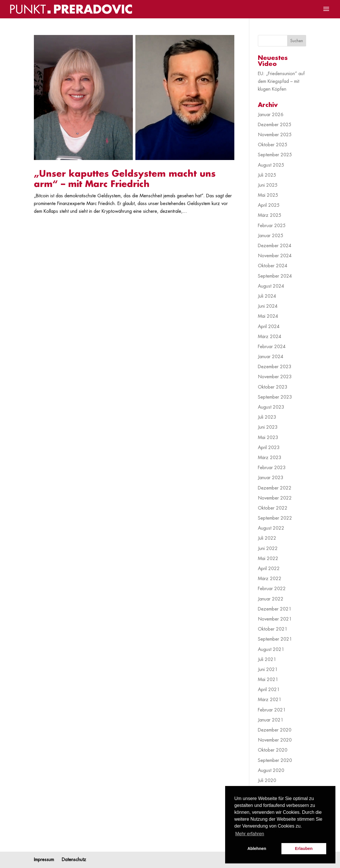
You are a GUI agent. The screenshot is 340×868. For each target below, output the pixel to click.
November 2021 (275, 619)
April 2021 (269, 690)
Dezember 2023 (275, 367)
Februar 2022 (272, 589)
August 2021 (271, 649)
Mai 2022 (268, 559)
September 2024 (275, 276)
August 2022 (271, 528)
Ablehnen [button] (257, 849)
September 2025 (275, 155)
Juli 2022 (267, 538)
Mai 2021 (268, 680)
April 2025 (269, 205)
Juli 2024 (267, 296)
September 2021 (275, 639)
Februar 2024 (272, 347)
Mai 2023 (268, 438)
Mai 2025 (268, 195)
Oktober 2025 (273, 145)
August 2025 (271, 165)
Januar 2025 (271, 236)
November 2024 (275, 256)
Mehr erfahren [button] (250, 834)
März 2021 (270, 700)
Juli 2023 (267, 417)
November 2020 (275, 740)
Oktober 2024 (273, 266)
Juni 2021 (268, 670)
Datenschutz (74, 860)
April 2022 (269, 569)
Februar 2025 (272, 226)
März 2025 (270, 215)
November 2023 (275, 377)
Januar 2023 (271, 478)
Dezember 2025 (275, 125)
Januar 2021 (271, 720)
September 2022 (275, 518)
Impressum (44, 860)
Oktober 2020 (273, 750)
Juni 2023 (268, 427)
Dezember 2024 (275, 246)
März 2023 (270, 458)
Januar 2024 (271, 357)
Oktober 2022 (273, 508)
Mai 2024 (268, 316)
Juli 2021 (267, 660)
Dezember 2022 (275, 488)
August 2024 (271, 286)
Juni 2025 (268, 185)
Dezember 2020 (275, 730)
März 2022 (270, 579)
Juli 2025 (267, 175)
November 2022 (275, 498)
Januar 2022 (271, 599)
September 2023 (275, 397)
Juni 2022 (268, 549)
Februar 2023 (272, 468)
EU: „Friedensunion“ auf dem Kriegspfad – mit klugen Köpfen (281, 81)
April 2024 (269, 327)
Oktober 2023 (273, 387)
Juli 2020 (267, 781)
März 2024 (270, 337)
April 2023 (269, 448)
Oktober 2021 (273, 629)
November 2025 (275, 135)
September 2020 (275, 760)
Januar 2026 (271, 115)
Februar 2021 (272, 710)
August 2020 (271, 771)
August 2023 (271, 407)
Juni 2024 (268, 306)
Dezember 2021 (275, 609)
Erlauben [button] (304, 849)
